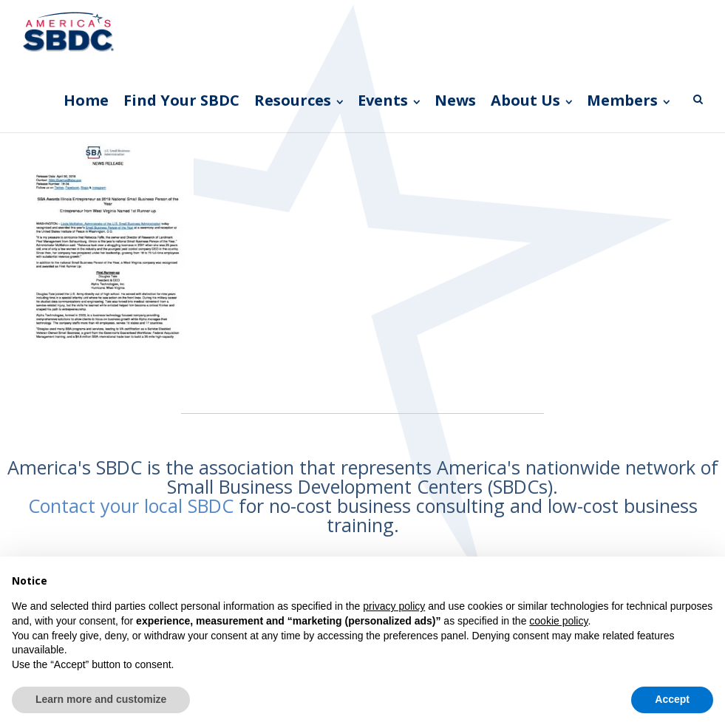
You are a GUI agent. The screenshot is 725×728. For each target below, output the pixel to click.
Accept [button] (672, 699)
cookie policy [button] (558, 621)
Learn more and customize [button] (101, 699)
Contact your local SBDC (131, 506)
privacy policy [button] (394, 606)
